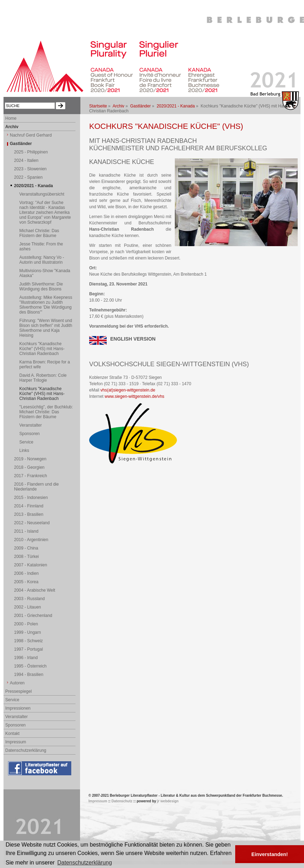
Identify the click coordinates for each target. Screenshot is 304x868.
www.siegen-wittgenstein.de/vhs (134, 396)
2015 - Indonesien (31, 498)
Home (11, 118)
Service (26, 442)
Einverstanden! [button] (270, 854)
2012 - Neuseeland (32, 523)
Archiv (118, 106)
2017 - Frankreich (31, 476)
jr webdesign (168, 801)
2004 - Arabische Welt (35, 590)
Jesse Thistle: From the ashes (41, 246)
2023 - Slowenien (30, 169)
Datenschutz (122, 801)
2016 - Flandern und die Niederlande (36, 487)
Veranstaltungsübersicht (42, 194)
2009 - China (26, 548)
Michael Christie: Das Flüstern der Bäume (39, 233)
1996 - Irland (26, 658)
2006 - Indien (26, 573)
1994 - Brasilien (29, 675)
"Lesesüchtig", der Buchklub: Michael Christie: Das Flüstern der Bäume (46, 412)
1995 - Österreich (30, 666)
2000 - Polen (26, 624)
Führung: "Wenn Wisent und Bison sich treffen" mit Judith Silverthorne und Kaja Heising (46, 328)
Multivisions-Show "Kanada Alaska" (45, 273)
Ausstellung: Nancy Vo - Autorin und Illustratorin (42, 260)
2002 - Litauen (28, 607)
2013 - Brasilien (29, 514)
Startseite (98, 106)
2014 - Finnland (29, 506)
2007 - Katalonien (31, 565)
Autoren (17, 683)
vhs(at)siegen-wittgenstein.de (128, 390)
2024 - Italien (26, 160)
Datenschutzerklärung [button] (85, 863)
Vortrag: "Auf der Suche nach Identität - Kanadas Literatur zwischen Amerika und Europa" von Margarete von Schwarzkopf (45, 212)
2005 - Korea (26, 582)
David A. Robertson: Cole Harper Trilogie (43, 378)
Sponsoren (29, 434)
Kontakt (12, 734)
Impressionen (18, 708)
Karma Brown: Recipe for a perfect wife (45, 364)
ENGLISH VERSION (133, 339)
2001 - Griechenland (33, 616)
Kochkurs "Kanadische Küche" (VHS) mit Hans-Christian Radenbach (42, 349)
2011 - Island (26, 531)
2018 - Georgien (29, 467)
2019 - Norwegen (30, 459)
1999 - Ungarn (28, 632)
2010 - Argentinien (31, 540)
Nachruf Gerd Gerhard (31, 135)
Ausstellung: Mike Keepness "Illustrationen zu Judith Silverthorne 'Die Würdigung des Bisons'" (46, 305)
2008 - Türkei (26, 557)
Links (24, 451)
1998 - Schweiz (28, 641)
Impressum (16, 742)
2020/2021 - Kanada (176, 106)
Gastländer (141, 106)
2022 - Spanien (28, 177)
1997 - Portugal (28, 649)
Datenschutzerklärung (26, 750)
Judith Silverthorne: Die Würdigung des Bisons (41, 287)
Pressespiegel (18, 691)
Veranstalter (31, 425)
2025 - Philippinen (31, 152)
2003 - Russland (29, 599)
